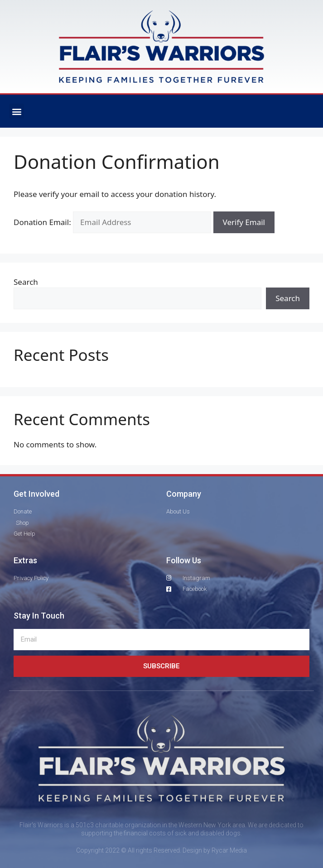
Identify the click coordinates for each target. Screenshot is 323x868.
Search (26, 282)
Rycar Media (229, 850)
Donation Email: (42, 222)
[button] (17, 111)
